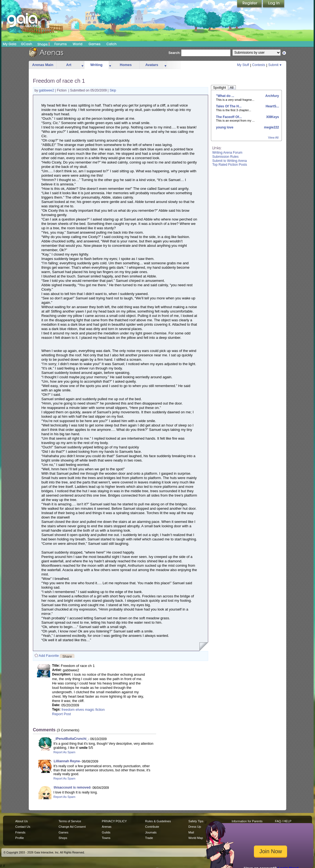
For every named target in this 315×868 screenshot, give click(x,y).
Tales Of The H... (229, 106)
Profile (20, 838)
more (82, 65)
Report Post (61, 714)
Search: (174, 53)
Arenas (107, 827)
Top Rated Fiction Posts (230, 165)
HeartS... (272, 106)
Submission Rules (225, 157)
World (78, 44)
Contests (259, 65)
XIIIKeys (272, 117)
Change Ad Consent (72, 827)
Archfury (272, 96)
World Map (196, 838)
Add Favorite (49, 656)
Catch (112, 44)
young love (225, 127)
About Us (22, 821)
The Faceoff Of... (229, 117)
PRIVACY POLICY (114, 821)
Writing (97, 65)
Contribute (152, 827)
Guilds (106, 832)
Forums (60, 44)
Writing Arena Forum (227, 153)
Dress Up (195, 827)
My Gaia (9, 44)
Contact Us (23, 827)
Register (250, 4)
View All (273, 137)
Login (274, 4)
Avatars (152, 65)
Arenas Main (43, 65)
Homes (126, 65)
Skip (113, 90)
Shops (44, 44)
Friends (20, 832)
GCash (27, 44)
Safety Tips (196, 821)
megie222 (271, 127)
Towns (106, 838)
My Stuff (243, 65)
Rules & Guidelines (158, 821)
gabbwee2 (47, 90)
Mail (191, 832)
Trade (149, 838)
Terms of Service (70, 821)
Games (94, 44)
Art (69, 65)
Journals (151, 832)
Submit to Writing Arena (230, 161)
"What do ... (225, 96)
